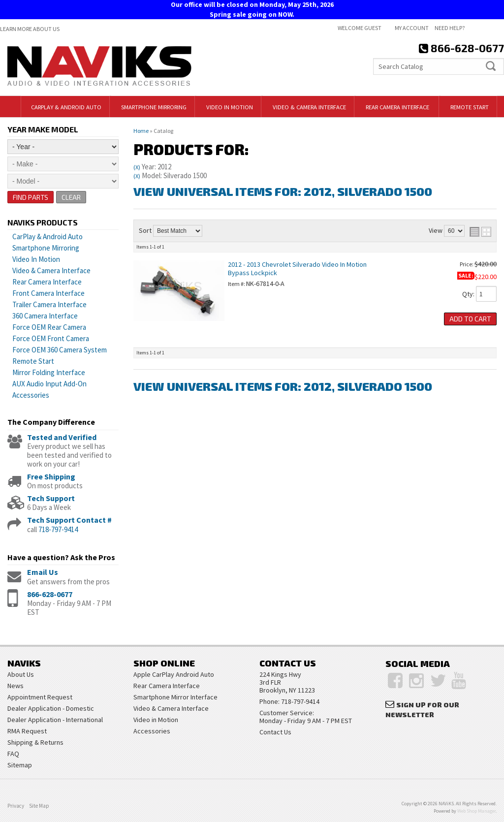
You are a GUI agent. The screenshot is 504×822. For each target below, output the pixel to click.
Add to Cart (470, 319)
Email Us (43, 572)
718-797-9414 (58, 529)
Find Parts (31, 197)
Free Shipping (51, 476)
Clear (72, 197)
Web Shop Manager (476, 811)
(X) (137, 167)
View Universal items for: (283, 191)
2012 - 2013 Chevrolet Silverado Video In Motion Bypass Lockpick (297, 269)
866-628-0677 (50, 594)
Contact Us (275, 732)
